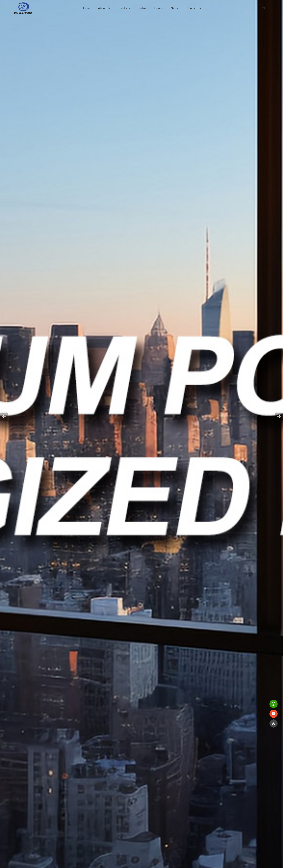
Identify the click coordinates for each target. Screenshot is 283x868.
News (174, 8)
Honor (158, 8)
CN (263, 8)
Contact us (194, 8)
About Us (104, 8)
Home (86, 8)
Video (142, 8)
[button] (4, 417)
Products (124, 8)
